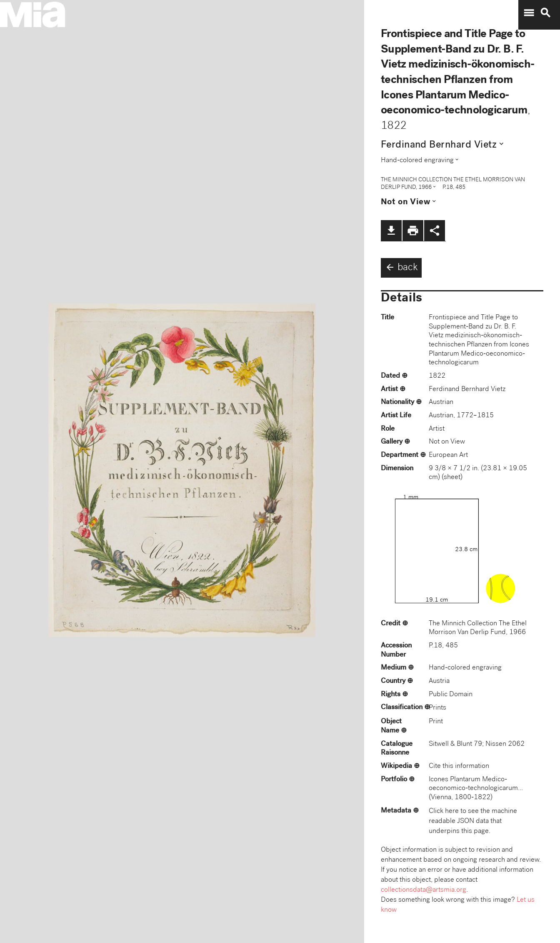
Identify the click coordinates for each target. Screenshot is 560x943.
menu (529, 13)
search (545, 13)
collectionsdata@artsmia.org (424, 890)
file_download (391, 231)
